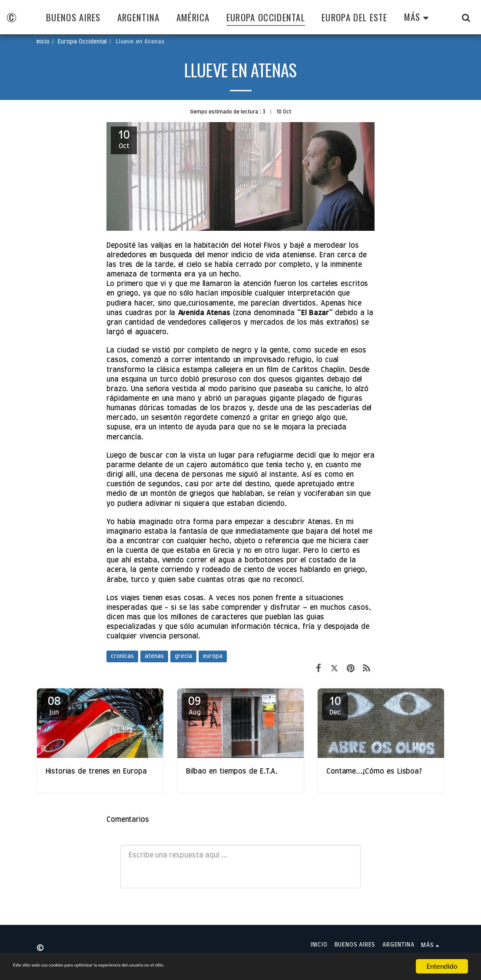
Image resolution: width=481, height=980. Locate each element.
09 (195, 706)
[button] (466, 17)
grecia (183, 656)
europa (213, 656)
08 (54, 706)
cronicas (122, 656)
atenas (154, 656)
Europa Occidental (82, 42)
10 (335, 706)
